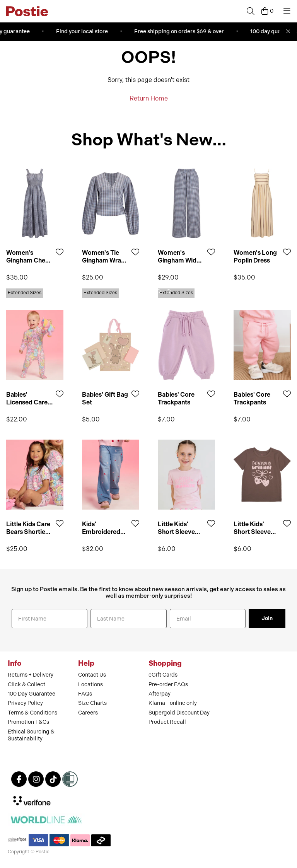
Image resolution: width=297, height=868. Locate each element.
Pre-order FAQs (168, 685)
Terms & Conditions (32, 713)
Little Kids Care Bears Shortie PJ (28, 528)
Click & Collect (26, 685)
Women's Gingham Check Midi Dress (29, 256)
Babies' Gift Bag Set (105, 398)
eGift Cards (163, 675)
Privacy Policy (25, 703)
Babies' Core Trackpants (176, 398)
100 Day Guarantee (32, 694)
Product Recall (167, 722)
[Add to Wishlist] (60, 252)
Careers (88, 713)
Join (267, 618)
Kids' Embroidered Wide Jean (101, 528)
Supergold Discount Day (179, 713)
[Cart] (267, 11)
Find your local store (84, 32)
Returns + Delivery (31, 675)
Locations (90, 685)
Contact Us (92, 675)
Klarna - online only (173, 703)
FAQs (85, 694)
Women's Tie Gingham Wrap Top (103, 256)
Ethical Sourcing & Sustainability (31, 735)
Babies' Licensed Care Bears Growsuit (28, 398)
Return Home (149, 98)
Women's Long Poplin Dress (255, 256)
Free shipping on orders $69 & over (181, 32)
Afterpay (160, 694)
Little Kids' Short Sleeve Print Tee (176, 528)
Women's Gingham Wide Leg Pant (179, 256)
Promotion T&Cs (28, 722)
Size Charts (92, 703)
